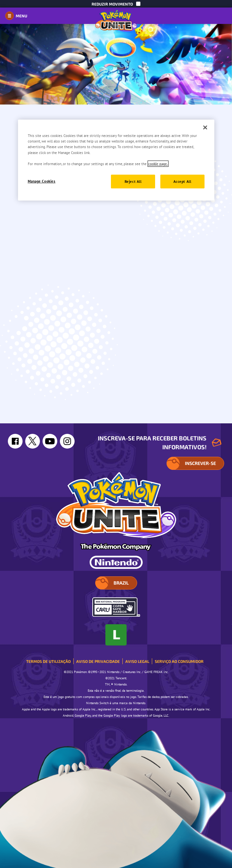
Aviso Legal (137, 661)
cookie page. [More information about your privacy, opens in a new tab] (158, 164)
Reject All (133, 181)
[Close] (205, 127)
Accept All (182, 181)
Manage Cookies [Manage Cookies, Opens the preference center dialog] (42, 181)
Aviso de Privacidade (98, 661)
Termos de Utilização (48, 661)
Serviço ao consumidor (179, 661)
